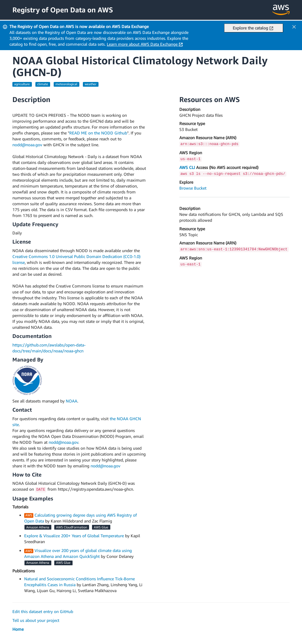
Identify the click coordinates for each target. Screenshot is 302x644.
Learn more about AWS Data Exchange (145, 44)
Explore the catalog (253, 28)
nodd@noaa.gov (27, 145)
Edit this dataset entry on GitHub (43, 611)
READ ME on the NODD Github (98, 133)
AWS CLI (187, 167)
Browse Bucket (193, 188)
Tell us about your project (36, 620)
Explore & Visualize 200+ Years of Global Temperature (74, 536)
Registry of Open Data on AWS (63, 10)
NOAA (72, 401)
